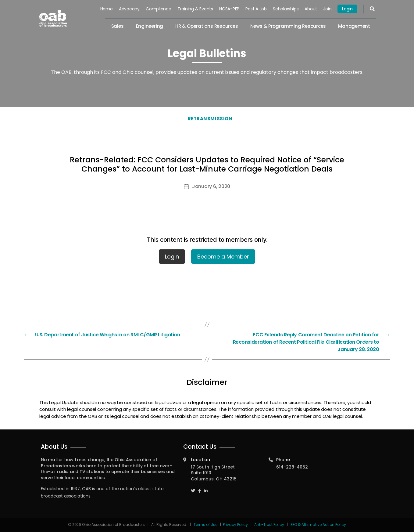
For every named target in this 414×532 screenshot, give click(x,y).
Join (327, 9)
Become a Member (223, 257)
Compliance (159, 9)
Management (354, 26)
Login (347, 9)
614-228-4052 (292, 467)
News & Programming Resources (288, 26)
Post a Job (256, 9)
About (311, 9)
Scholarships (286, 9)
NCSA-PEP (229, 9)
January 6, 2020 (211, 186)
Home (107, 9)
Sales (118, 26)
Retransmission (210, 119)
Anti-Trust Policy (269, 525)
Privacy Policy (235, 525)
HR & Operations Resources (207, 26)
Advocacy (129, 9)
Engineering (150, 26)
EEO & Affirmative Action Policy (318, 525)
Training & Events (195, 9)
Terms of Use (206, 525)
